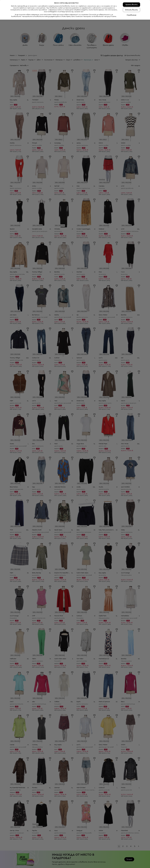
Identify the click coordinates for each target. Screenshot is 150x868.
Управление (131, 863)
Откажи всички (131, 858)
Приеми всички (132, 853)
